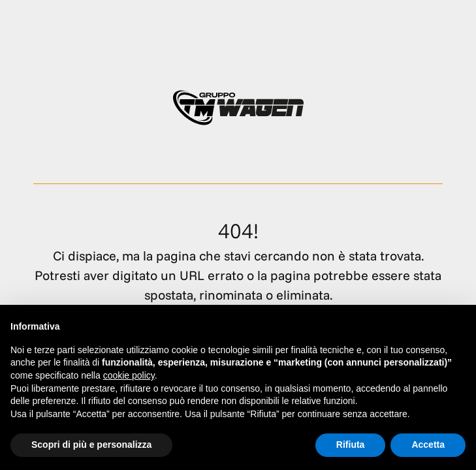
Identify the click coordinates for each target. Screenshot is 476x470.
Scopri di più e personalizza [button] (91, 445)
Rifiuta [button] (351, 445)
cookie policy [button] (129, 375)
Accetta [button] (428, 445)
